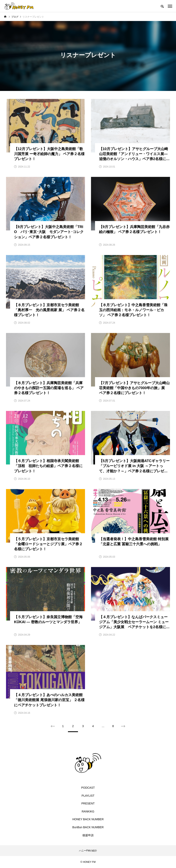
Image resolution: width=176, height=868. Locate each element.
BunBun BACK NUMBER (88, 827)
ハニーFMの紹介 (88, 851)
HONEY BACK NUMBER (88, 819)
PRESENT (88, 803)
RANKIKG (88, 811)
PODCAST (88, 788)
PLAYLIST (88, 796)
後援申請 (88, 835)
